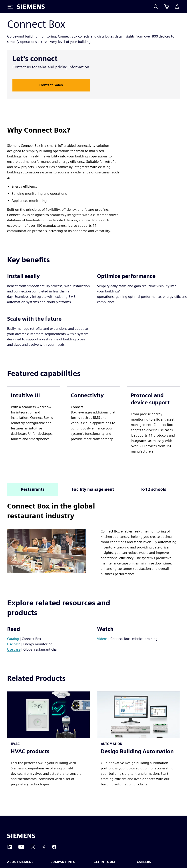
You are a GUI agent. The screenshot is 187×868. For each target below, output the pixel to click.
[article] (34, 426)
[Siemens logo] (31, 7)
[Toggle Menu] (10, 7)
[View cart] (167, 7)
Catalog (13, 639)
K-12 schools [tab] (154, 489)
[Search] (156, 7)
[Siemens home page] (21, 836)
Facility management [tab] (93, 489)
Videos (102, 639)
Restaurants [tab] (33, 489)
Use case (14, 644)
